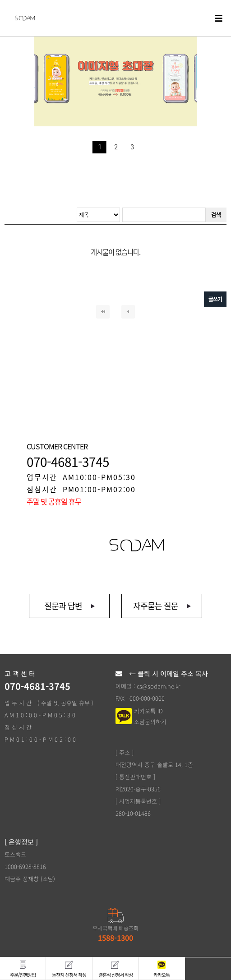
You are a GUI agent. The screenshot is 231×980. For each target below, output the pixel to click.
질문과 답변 (63, 606)
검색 (216, 215)
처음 (103, 312)
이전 (128, 312)
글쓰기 (215, 299)
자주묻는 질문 (156, 606)
